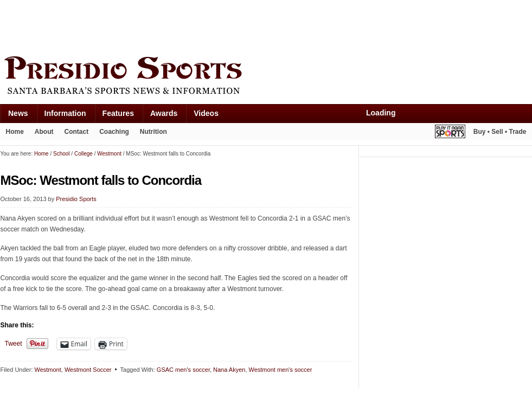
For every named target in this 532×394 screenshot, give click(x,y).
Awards (164, 113)
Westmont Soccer (88, 370)
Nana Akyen (229, 370)
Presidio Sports (266, 77)
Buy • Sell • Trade (500, 132)
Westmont (47, 370)
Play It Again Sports (450, 133)
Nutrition (153, 132)
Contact (77, 132)
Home (15, 132)
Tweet (14, 344)
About (44, 132)
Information (65, 113)
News (18, 113)
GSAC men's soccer (183, 370)
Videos (206, 113)
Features (118, 113)
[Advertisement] (198, 25)
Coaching (114, 132)
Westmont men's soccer (281, 370)
